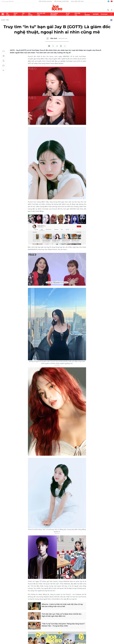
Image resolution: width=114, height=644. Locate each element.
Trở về (4, 70)
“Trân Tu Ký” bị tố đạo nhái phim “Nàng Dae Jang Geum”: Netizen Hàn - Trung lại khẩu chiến (63, 625)
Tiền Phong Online (45, 1)
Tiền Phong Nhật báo (61, 1)
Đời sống (8, 14)
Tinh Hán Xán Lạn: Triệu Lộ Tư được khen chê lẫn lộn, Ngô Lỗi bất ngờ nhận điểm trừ (62, 615)
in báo (61, 46)
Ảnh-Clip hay (77, 14)
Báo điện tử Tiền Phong (57, 8)
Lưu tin (4, 61)
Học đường (30, 14)
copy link (57, 46)
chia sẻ (49, 46)
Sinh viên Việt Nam (77, 1)
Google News (111, 20)
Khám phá (16, 14)
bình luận (65, 46)
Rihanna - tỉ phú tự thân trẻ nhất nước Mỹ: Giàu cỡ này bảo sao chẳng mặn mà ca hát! (62, 605)
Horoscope (104, 14)
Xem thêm (111, 14)
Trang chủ (3, 14)
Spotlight (96, 14)
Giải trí (23, 14)
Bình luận (4, 66)
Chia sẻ (4, 56)
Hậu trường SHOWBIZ (54, 14)
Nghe (4, 51)
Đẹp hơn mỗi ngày (41, 14)
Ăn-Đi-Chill (68, 14)
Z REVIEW (87, 14)
